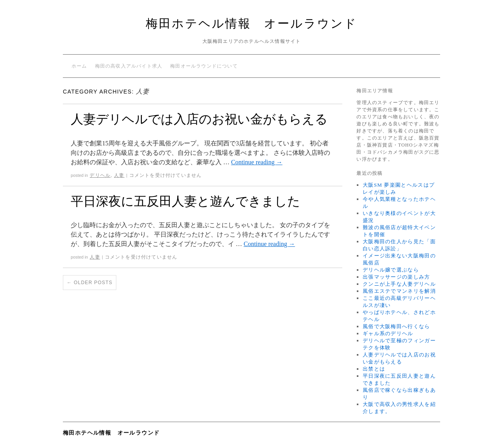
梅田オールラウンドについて (204, 66)
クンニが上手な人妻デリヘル (399, 284)
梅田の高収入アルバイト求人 (129, 66)
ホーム (79, 66)
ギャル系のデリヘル (388, 333)
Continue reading (257, 162)
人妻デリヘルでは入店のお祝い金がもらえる (199, 119)
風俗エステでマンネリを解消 (399, 291)
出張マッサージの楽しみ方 (397, 277)
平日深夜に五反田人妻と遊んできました (185, 201)
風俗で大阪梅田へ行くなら (397, 326)
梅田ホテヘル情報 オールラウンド (251, 23)
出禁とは (374, 369)
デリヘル (100, 175)
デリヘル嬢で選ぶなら (391, 270)
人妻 (119, 175)
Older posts (90, 283)
